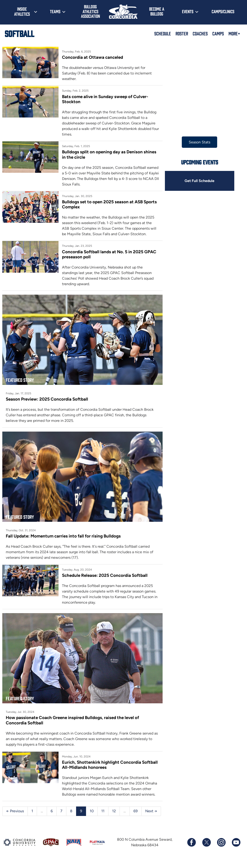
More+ (234, 33)
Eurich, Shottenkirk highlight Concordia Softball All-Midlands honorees (100, 760)
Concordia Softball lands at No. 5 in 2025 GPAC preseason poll (108, 254)
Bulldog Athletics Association (90, 11)
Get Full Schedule (197, 181)
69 (136, 807)
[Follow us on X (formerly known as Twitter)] (206, 848)
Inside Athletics (22, 11)
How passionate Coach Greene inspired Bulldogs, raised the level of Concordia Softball (72, 716)
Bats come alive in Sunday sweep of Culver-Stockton (104, 99)
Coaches (200, 33)
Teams (55, 11)
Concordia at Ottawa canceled (91, 57)
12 (114, 807)
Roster (182, 33)
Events (188, 11)
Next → (12, 816)
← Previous (15, 807)
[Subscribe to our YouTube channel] (236, 848)
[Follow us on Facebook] (191, 848)
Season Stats (197, 142)
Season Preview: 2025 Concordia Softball (47, 398)
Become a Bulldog (157, 11)
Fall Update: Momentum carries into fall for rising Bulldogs (63, 533)
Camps (218, 33)
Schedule (163, 33)
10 (92, 807)
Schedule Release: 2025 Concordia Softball (104, 573)
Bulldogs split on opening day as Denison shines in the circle (108, 155)
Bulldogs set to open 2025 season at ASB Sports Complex (108, 204)
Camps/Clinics (223, 11)
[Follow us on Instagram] (221, 848)
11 (103, 807)
